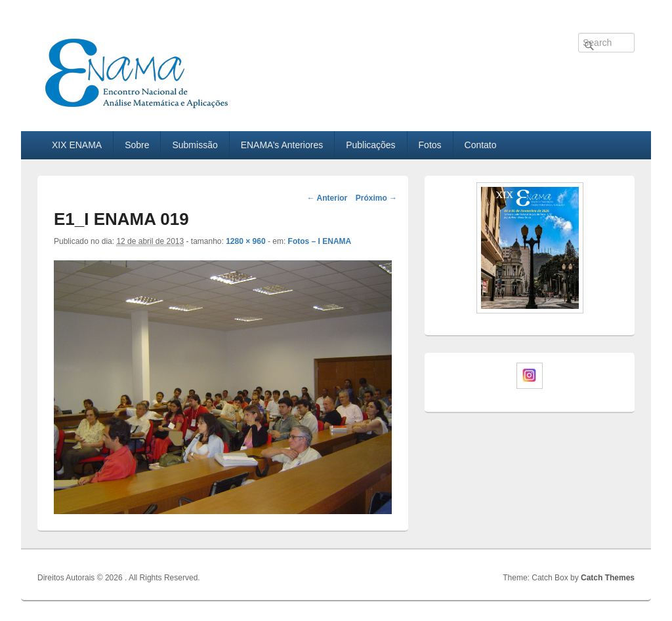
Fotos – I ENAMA (320, 241)
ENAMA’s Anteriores (282, 145)
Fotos (430, 145)
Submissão (195, 145)
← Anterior (327, 198)
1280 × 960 (245, 241)
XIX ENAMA (77, 145)
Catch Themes (608, 578)
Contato (481, 145)
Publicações (371, 145)
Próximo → (376, 198)
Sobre (137, 145)
